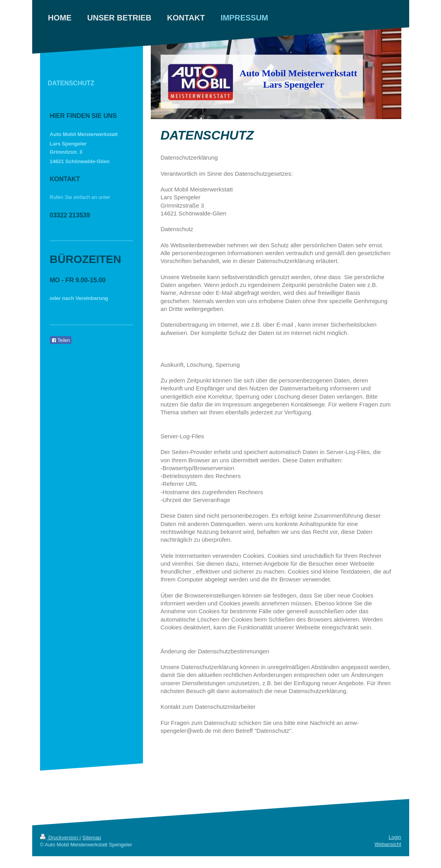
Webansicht (388, 844)
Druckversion (60, 838)
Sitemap (92, 838)
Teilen (61, 340)
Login (395, 837)
